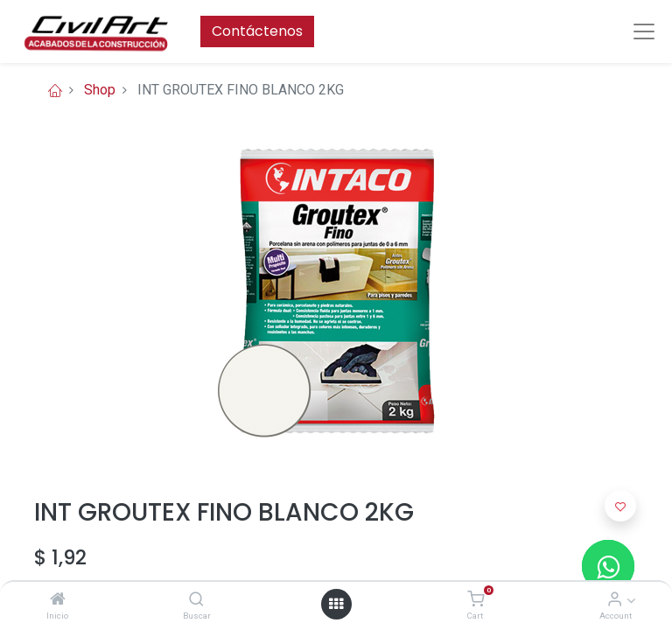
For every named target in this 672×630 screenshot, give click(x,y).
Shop (100, 90)
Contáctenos (257, 31)
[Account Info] (615, 600)
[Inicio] (58, 600)
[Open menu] (336, 604)
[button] (620, 506)
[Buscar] (196, 600)
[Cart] (476, 600)
